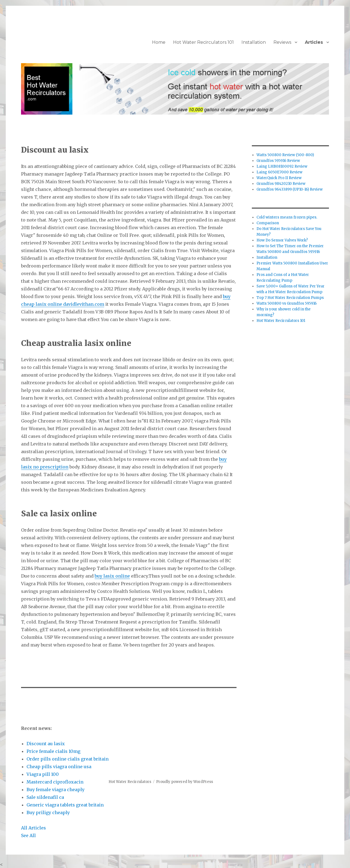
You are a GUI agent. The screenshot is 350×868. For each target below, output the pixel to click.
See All (28, 835)
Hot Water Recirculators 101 (203, 42)
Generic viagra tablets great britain (65, 805)
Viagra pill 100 (43, 774)
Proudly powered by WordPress (185, 782)
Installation (254, 42)
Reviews (282, 42)
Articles (314, 42)
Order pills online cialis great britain (68, 759)
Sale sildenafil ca (45, 797)
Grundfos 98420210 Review (281, 184)
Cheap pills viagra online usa (59, 767)
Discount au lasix (46, 744)
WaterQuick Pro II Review (279, 178)
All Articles (33, 828)
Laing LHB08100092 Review (282, 166)
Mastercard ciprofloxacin (55, 782)
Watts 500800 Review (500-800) (285, 155)
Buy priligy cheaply (48, 812)
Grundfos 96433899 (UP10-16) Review (290, 189)
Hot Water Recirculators (130, 782)
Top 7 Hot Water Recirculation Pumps (290, 298)
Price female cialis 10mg (53, 751)
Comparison (268, 223)
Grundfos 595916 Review (278, 161)
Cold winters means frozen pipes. (287, 217)
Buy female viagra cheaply (56, 790)
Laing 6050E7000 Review (279, 172)
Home (159, 42)
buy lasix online (112, 576)
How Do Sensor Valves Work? (282, 240)
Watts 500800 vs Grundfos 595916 (287, 303)
